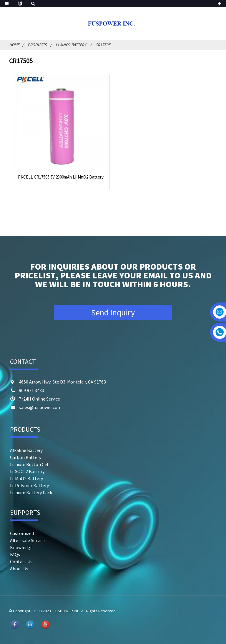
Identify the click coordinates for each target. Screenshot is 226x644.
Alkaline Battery (26, 450)
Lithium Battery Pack (31, 492)
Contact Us (21, 561)
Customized (22, 533)
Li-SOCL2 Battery (27, 471)
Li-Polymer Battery (29, 485)
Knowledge (21, 547)
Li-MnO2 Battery (71, 45)
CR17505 (103, 45)
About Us (19, 569)
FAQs (15, 554)
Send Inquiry (113, 312)
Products (37, 45)
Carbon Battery (26, 457)
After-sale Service (27, 540)
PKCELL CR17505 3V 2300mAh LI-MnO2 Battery (61, 177)
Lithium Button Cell (30, 464)
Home (14, 45)
